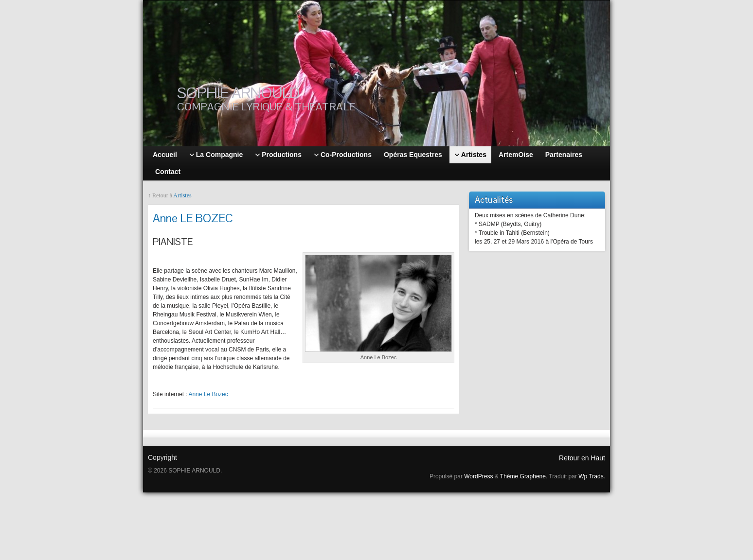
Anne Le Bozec (208, 394)
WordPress (478, 476)
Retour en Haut (582, 458)
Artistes (182, 195)
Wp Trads (591, 476)
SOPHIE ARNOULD (238, 93)
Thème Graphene (523, 476)
